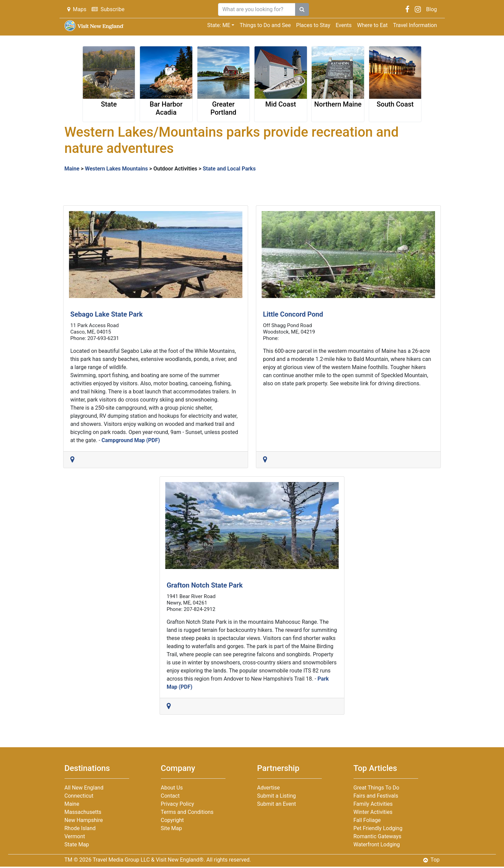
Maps (77, 9)
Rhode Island (80, 828)
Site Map (172, 828)
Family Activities (373, 804)
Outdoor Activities (175, 169)
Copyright (172, 820)
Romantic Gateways (378, 836)
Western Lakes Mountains (116, 169)
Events (344, 25)
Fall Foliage (367, 820)
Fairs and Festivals (376, 796)
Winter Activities (373, 812)
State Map (77, 844)
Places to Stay (313, 25)
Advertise (269, 788)
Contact (170, 796)
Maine (72, 169)
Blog (432, 9)
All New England (84, 788)
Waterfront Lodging (377, 844)
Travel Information (415, 25)
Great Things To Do (377, 788)
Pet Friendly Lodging (378, 828)
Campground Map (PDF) (131, 440)
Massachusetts (83, 812)
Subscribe (108, 9)
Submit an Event (277, 804)
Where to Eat (372, 25)
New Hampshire (84, 820)
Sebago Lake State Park (106, 314)
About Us (172, 788)
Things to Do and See (265, 25)
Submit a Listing (277, 796)
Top (431, 860)
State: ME (219, 25)
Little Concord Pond (293, 314)
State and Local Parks (229, 169)
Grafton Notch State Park (205, 585)
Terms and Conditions (187, 812)
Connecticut (79, 796)
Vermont (75, 836)
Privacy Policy (178, 804)
